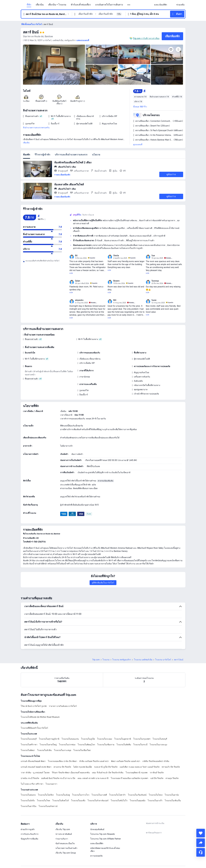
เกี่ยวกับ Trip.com (63, 829)
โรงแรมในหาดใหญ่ (48, 745)
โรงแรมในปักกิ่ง (28, 801)
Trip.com (96, 660)
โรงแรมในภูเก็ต (88, 739)
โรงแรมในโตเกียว (46, 795)
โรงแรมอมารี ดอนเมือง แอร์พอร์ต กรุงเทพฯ (129, 778)
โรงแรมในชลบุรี (160, 739)
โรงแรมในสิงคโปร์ (61, 801)
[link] (160, 5)
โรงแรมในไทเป (156, 795)
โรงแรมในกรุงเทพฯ (142, 739)
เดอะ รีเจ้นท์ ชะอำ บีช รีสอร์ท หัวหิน (108, 773)
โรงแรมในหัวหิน (44, 750)
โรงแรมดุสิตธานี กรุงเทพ (137, 773)
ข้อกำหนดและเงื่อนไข (65, 843)
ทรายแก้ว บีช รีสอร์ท (171, 767)
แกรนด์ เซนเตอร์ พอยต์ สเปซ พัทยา (36, 767)
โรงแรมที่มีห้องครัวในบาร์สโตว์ (34, 728)
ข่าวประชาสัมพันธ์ (64, 834)
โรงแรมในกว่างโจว (81, 795)
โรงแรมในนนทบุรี (29, 739)
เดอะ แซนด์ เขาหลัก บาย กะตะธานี (93, 778)
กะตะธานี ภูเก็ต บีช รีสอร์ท (106, 767)
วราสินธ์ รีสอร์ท (157, 773)
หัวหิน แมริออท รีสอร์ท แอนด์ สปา (94, 761)
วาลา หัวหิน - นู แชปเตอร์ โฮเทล (35, 773)
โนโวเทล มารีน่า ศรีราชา (32, 784)
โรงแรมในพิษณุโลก (86, 745)
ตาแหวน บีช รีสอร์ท (62, 767)
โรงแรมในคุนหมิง (138, 801)
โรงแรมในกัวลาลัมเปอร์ (98, 801)
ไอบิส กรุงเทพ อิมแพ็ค (83, 767)
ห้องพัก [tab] (27, 155)
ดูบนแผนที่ (138, 144)
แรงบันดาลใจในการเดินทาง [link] (109, 5)
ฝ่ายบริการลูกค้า (28, 829)
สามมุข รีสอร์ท (172, 778)
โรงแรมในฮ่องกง (28, 795)
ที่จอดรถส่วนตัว (32, 339)
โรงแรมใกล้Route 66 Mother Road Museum (40, 717)
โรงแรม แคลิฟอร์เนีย (143, 660)
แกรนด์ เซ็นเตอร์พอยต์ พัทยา (33, 761)
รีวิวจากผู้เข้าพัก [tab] (42, 155)
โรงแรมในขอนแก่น (70, 739)
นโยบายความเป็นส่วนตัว (66, 848)
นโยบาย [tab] (96, 155)
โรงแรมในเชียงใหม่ (82, 750)
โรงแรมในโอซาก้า (117, 795)
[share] (201, 843)
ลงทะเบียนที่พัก (97, 843)
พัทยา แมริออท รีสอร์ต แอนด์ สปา (126, 761)
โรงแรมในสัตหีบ (124, 745)
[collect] (201, 833)
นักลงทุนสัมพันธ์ (97, 829)
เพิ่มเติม (26, 143)
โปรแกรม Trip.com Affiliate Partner (106, 839)
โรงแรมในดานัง (172, 795)
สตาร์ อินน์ (31, 32)
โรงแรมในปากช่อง (67, 745)
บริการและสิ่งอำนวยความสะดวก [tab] (71, 155)
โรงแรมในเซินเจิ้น (173, 801)
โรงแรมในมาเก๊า (155, 801)
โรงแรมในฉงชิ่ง (78, 801)
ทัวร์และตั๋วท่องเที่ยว (81, 5)
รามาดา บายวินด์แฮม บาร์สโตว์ (63, 706)
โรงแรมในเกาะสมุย (63, 750)
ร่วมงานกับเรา (62, 839)
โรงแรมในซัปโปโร (119, 801)
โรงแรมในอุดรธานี (123, 739)
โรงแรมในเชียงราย (106, 745)
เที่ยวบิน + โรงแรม (57, 5)
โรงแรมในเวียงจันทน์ (137, 795)
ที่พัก (29, 5)
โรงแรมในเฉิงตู (63, 795)
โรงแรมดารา (51, 784)
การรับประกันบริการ (30, 834)
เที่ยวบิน (40, 5)
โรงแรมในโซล (44, 801)
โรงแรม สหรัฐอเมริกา (122, 660)
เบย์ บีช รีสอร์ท (157, 778)
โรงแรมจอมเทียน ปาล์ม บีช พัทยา (62, 761)
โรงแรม (106, 660)
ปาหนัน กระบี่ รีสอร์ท (30, 778)
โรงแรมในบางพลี (99, 795)
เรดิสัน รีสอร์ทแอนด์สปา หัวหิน (156, 761)
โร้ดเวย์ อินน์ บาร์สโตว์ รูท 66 (34, 706)
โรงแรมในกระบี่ (140, 745)
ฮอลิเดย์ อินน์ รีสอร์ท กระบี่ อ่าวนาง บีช (58, 778)
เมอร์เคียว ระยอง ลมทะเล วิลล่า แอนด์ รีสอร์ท (140, 767)
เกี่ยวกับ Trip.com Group (66, 853)
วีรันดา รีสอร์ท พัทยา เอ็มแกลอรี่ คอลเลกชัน (71, 773)
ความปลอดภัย (96, 856)
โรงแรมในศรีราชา (29, 745)
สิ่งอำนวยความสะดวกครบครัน (36, 128)
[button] (129, 5)
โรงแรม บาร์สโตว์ (163, 660)
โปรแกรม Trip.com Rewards (103, 834)
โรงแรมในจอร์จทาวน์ (48, 806)
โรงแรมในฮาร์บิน (29, 806)
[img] (54, 65)
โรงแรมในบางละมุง (158, 745)
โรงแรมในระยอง (105, 739)
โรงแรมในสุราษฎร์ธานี (49, 739)
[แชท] (201, 852)
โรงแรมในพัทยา (28, 750)
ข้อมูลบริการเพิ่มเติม (29, 839)
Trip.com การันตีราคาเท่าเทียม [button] (146, 38)
